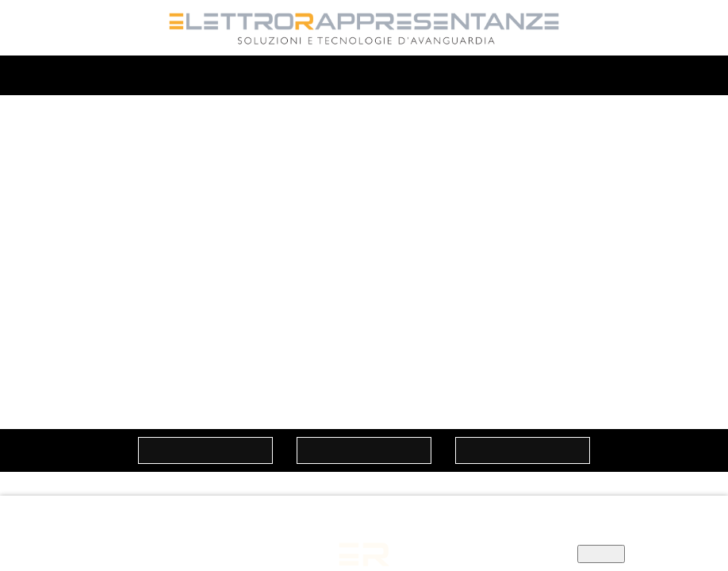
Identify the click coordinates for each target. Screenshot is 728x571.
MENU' (364, 76)
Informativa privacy (270, 538)
